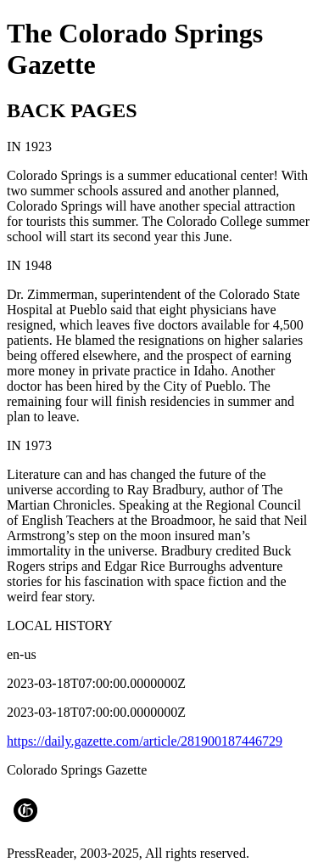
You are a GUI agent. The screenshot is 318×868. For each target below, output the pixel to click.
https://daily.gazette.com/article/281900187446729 (145, 741)
